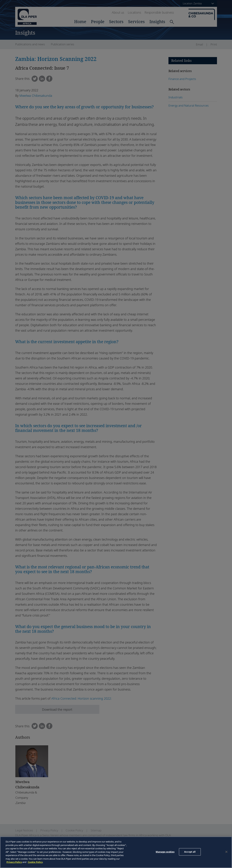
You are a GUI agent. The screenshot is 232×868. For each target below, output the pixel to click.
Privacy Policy (14, 862)
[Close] (226, 852)
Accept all (190, 852)
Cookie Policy (35, 862)
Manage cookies (165, 852)
